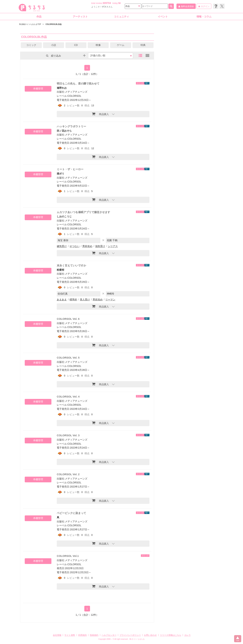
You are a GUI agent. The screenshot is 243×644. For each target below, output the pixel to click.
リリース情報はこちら (171, 635)
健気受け (62, 246)
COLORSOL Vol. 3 (68, 435)
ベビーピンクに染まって (71, 513)
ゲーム (121, 45)
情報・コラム (204, 17)
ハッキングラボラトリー (71, 126)
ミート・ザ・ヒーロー (70, 169)
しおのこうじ (64, 216)
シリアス (113, 246)
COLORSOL (74, 96)
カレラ (187, 635)
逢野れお (62, 88)
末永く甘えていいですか (71, 265)
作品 (39, 17)
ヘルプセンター (109, 635)
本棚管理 (38, 89)
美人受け (85, 300)
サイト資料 (70, 635)
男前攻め (87, 246)
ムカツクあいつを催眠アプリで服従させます (83, 212)
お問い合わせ (150, 635)
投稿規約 (94, 635)
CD (76, 45)
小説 (54, 45)
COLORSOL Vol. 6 (68, 319)
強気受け (100, 246)
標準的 (73, 300)
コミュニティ (121, 17)
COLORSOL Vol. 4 (68, 397)
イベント (163, 17)
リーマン (110, 300)
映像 (98, 45)
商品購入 (100, 114)
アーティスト (80, 17)
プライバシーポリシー (130, 635)
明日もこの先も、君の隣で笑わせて (78, 84)
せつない (75, 246)
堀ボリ (60, 174)
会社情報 (57, 635)
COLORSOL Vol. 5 (68, 358)
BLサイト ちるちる (137, 639)
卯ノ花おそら (64, 131)
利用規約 (83, 635)
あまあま (62, 300)
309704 (107, 3)
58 (119, 3)
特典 (143, 45)
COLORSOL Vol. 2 (68, 474)
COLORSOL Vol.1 (68, 556)
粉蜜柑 (60, 270)
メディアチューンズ (76, 92)
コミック (31, 45)
